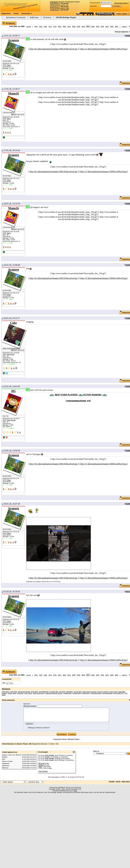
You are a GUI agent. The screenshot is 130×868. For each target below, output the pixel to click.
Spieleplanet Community (16, 17)
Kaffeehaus (34, 17)
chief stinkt (5, 692)
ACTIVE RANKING (92, 395)
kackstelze (69, 692)
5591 (45, 26)
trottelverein (86, 693)
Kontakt (112, 781)
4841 (36, 26)
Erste (28, 26)
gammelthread (44, 692)
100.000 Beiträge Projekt (66, 17)
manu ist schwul (103, 692)
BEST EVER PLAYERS (66, 395)
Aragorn (13, 40)
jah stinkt (62, 692)
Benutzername (95, 3)
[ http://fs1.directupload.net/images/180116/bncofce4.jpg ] (54, 49)
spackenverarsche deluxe (54, 693)
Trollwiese (47, 17)
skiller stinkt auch (39, 693)
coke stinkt (14, 692)
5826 (64, 26)
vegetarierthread (96, 693)
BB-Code (42, 763)
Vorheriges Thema (60, 739)
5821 (60, 26)
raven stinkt (28, 693)
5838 (74, 26)
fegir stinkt (34, 692)
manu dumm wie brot (90, 692)
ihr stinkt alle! (54, 692)
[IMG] (40, 767)
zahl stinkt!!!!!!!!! (119, 693)
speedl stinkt (77, 693)
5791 (55, 26)
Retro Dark (11, 354)
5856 (112, 26)
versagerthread (107, 693)
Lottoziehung (54, 3)
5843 (98, 26)
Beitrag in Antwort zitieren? (38, 728)
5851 (107, 26)
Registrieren (6, 14)
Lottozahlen (54, 2)
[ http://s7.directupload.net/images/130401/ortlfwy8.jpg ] (104, 49)
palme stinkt (12, 693)
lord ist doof (78, 692)
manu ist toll (113, 692)
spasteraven (67, 693)
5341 (41, 26)
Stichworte (6, 689)
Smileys (41, 765)
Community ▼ (27, 14)
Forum (16, 14)
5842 (93, 26)
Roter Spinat (11, 420)
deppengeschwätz (24, 692)
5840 (83, 26)
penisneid (20, 693)
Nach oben (126, 781)
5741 (50, 26)
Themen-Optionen (121, 32)
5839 (78, 26)
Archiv (118, 781)
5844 (102, 26)
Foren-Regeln (43, 771)
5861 (117, 26)
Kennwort (93, 6)
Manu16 (14, 93)
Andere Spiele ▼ (123, 14)
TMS (75, 791)
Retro (9, 65)
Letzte (125, 26)
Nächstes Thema (73, 739)
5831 (69, 26)
